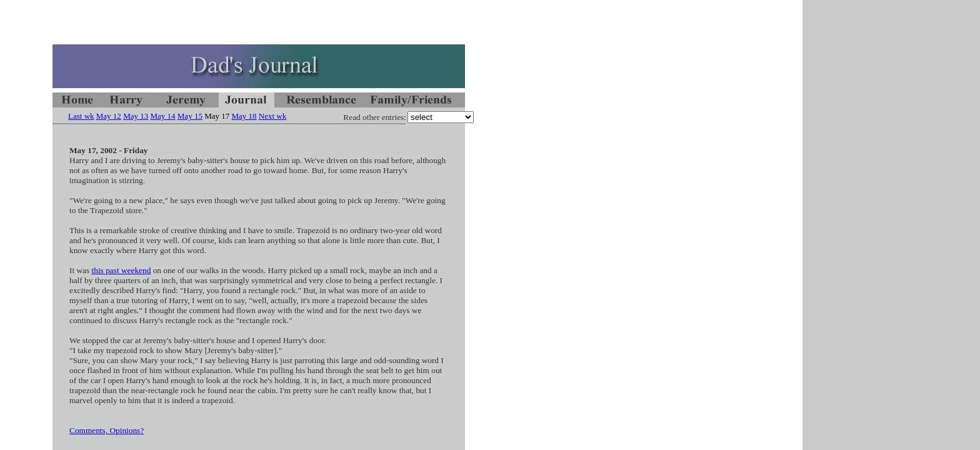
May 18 (244, 116)
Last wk (81, 116)
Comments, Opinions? (107, 430)
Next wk (272, 116)
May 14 (162, 116)
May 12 (109, 116)
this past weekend (122, 270)
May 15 (190, 116)
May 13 (136, 116)
